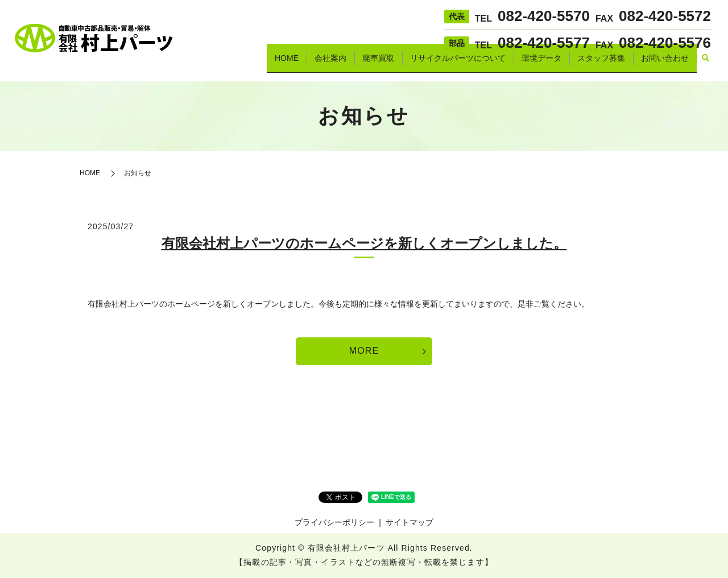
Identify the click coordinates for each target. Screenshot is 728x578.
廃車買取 (378, 63)
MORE (364, 351)
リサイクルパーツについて (458, 63)
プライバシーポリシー (334, 522)
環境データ (541, 63)
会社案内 (330, 63)
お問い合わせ (665, 63)
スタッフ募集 (601, 63)
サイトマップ (409, 522)
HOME (287, 63)
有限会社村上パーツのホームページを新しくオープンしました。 (364, 243)
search (705, 64)
